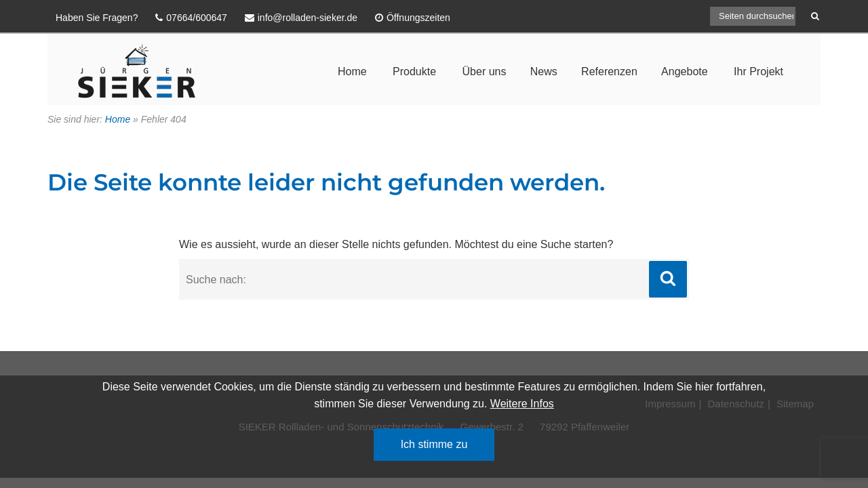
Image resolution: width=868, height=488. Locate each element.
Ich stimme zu (434, 444)
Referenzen (609, 72)
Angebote (685, 72)
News (544, 72)
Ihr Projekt (758, 72)
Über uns (485, 72)
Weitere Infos (522, 404)
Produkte (414, 72)
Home (352, 72)
